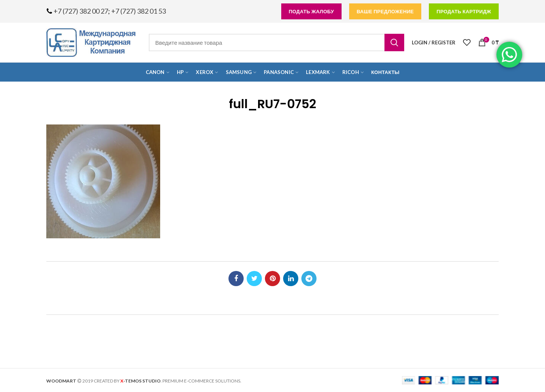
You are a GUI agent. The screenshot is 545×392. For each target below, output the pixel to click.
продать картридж (464, 11)
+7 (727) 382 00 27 (81, 11)
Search (394, 43)
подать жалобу (311, 11)
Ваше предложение (385, 11)
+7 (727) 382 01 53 (139, 11)
